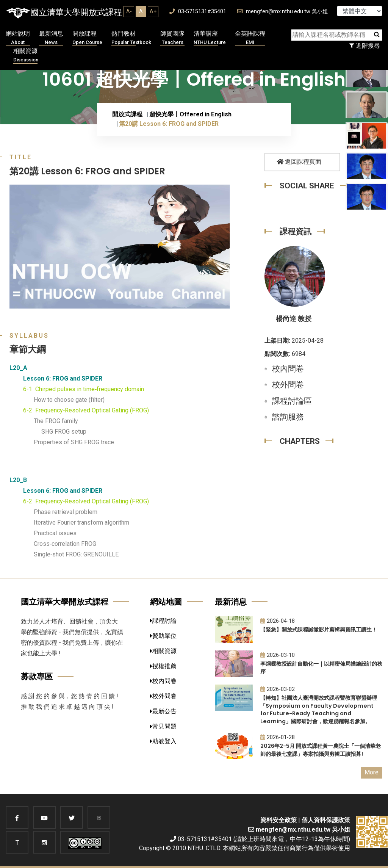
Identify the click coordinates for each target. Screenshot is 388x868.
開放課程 (87, 38)
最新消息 (51, 38)
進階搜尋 (365, 46)
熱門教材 (131, 38)
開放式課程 (127, 114)
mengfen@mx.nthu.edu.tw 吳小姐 (282, 12)
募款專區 (37, 676)
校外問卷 (288, 385)
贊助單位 (163, 636)
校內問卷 (288, 369)
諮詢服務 (288, 417)
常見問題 (163, 726)
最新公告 (163, 711)
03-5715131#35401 (198, 12)
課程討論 (163, 621)
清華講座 (210, 38)
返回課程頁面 (299, 162)
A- (129, 11)
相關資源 (26, 56)
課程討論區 (292, 401)
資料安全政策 (278, 820)
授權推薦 (163, 666)
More (372, 772)
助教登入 (163, 741)
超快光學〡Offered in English (190, 114)
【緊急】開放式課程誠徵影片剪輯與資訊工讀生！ (319, 630)
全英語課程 (250, 38)
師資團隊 (172, 38)
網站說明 (18, 38)
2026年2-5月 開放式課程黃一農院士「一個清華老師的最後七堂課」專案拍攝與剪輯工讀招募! (321, 750)
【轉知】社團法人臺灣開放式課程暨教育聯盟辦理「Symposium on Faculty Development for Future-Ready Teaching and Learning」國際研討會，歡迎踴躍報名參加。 (319, 710)
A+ (153, 11)
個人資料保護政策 (326, 820)
